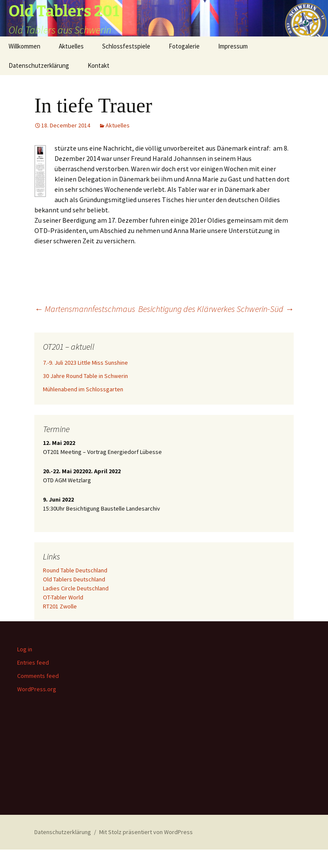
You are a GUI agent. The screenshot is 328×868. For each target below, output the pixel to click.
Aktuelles (71, 46)
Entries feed (33, 662)
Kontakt (99, 65)
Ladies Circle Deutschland (76, 588)
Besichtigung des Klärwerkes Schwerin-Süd (216, 309)
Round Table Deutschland (75, 570)
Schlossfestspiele (126, 46)
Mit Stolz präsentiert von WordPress (146, 832)
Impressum (233, 46)
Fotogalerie (184, 46)
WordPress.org (37, 689)
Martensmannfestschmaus (85, 309)
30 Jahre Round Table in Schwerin (85, 376)
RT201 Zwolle (60, 606)
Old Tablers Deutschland (74, 579)
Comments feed (38, 676)
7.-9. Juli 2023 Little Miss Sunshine (85, 363)
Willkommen (24, 46)
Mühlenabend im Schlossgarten (83, 389)
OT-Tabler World (63, 597)
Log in (25, 649)
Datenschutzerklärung (39, 65)
